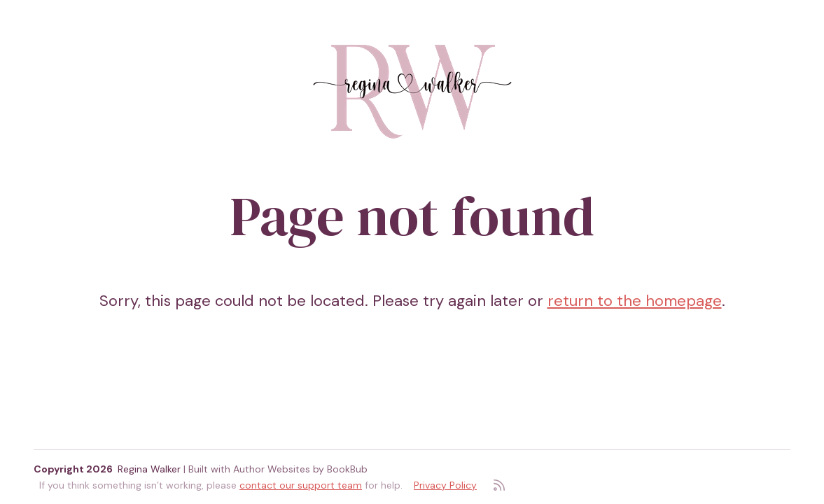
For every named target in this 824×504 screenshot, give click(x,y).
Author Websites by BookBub (300, 469)
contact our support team (301, 485)
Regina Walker (149, 469)
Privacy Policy (445, 485)
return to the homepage (635, 301)
